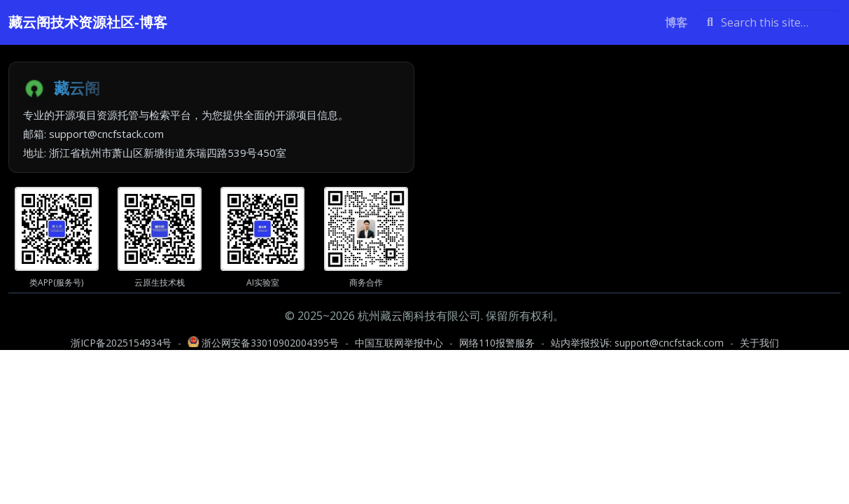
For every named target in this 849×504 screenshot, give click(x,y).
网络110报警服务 (497, 343)
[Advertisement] (638, 160)
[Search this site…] (770, 22)
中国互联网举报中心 (399, 343)
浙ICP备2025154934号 (121, 343)
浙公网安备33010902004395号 (265, 343)
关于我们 (759, 343)
